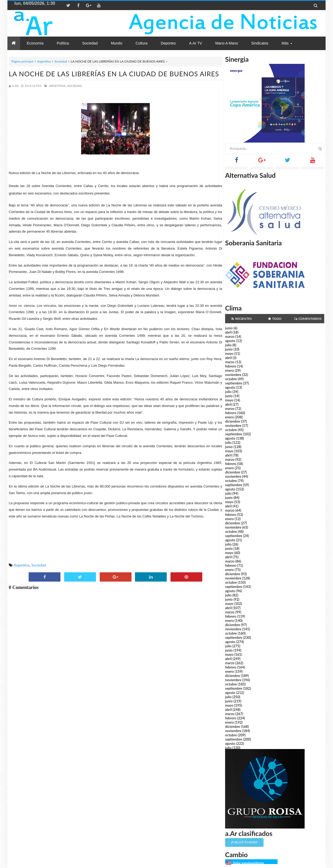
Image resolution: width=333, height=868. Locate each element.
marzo (230, 336)
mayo (229, 353)
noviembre (233, 375)
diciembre (233, 421)
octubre (231, 379)
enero (229, 370)
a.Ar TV (196, 43)
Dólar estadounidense (248, 863)
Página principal (22, 61)
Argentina (44, 61)
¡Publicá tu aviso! (244, 842)
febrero (231, 366)
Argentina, (57, 86)
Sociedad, (75, 86)
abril (228, 332)
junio (229, 328)
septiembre (234, 383)
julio (228, 345)
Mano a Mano (227, 43)
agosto (230, 341)
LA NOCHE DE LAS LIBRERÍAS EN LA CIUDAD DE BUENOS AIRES (114, 74)
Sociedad (61, 61)
